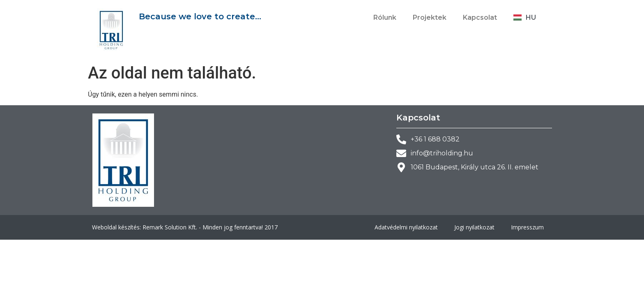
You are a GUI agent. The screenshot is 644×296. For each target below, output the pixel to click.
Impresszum (527, 227)
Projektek (430, 17)
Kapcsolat (480, 17)
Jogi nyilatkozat (474, 227)
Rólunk (385, 17)
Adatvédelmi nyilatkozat (406, 227)
